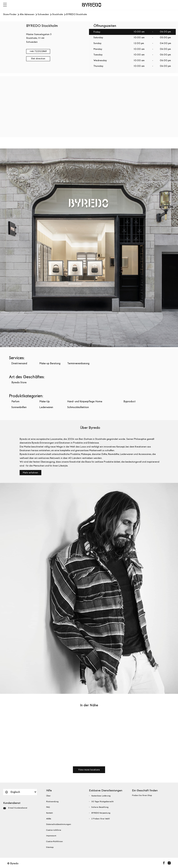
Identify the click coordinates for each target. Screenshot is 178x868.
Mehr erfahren (30, 473)
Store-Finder (10, 15)
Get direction (38, 59)
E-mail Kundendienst (15, 808)
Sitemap (50, 847)
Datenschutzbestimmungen (59, 824)
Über (48, 796)
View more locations (89, 770)
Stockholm (58, 15)
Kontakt (49, 813)
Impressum (51, 836)
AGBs (49, 819)
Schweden (43, 15)
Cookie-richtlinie (54, 830)
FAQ (48, 807)
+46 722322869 (38, 51)
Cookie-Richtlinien (55, 842)
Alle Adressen (27, 15)
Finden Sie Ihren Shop (142, 795)
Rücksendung (52, 802)
